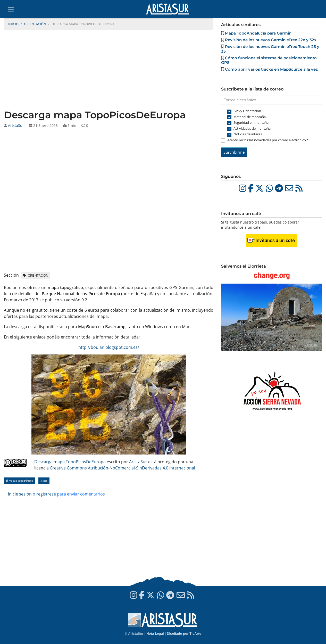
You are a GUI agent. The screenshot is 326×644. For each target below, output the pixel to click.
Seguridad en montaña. (251, 122)
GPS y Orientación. (248, 111)
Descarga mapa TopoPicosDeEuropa (70, 462)
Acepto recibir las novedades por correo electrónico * (268, 140)
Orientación (35, 24)
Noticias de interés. (248, 134)
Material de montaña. (250, 117)
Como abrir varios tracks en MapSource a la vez (271, 69)
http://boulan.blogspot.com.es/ (109, 347)
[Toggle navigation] (11, 9)
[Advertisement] (109, 70)
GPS (44, 481)
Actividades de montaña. (252, 128)
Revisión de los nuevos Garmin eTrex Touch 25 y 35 (270, 49)
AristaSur (16, 125)
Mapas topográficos (19, 481)
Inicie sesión (20, 494)
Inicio (13, 24)
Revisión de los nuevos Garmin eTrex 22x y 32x (271, 40)
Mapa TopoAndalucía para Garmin (258, 33)
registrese (46, 494)
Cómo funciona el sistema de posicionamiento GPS (269, 60)
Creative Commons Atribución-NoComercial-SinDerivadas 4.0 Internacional (122, 468)
